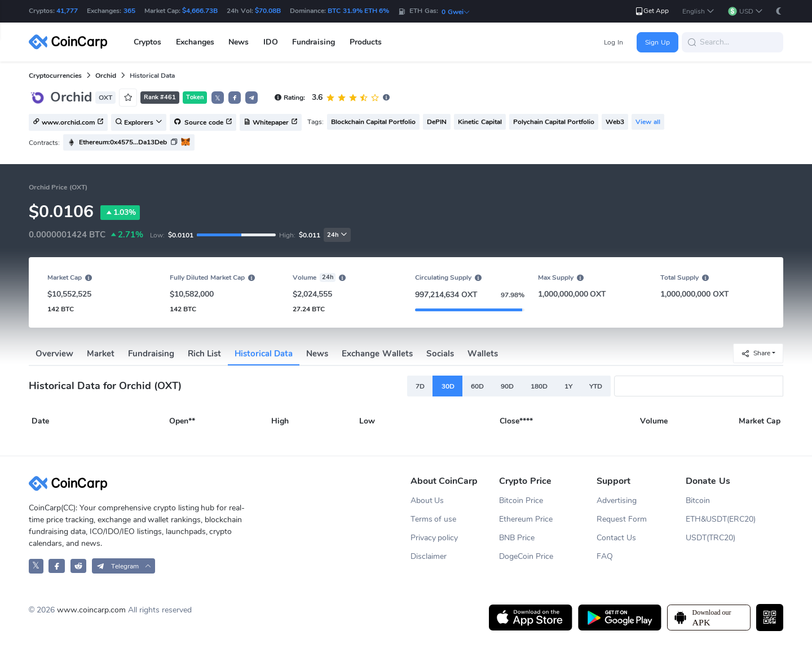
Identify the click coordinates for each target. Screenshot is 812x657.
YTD (596, 386)
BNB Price (517, 538)
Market (101, 354)
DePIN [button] (437, 122)
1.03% (120, 213)
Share (756, 353)
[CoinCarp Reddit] (79, 566)
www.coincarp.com (91, 610)
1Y (568, 386)
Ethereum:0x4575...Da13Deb (123, 142)
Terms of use (434, 519)
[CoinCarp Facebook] (57, 566)
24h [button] (337, 235)
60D (477, 386)
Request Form (622, 519)
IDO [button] (271, 42)
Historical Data (264, 354)
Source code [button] (203, 123)
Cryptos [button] (147, 42)
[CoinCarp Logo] (71, 42)
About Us (427, 501)
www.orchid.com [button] (68, 123)
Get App (652, 11)
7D (420, 386)
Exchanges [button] (195, 42)
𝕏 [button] (218, 98)
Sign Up (657, 42)
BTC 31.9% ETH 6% (358, 11)
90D (507, 386)
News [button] (239, 42)
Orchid (106, 76)
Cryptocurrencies (55, 76)
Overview (54, 354)
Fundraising (151, 354)
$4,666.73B (200, 11)
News (317, 354)
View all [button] (648, 122)
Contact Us (616, 538)
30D (448, 386)
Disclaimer (429, 556)
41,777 (67, 11)
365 (129, 11)
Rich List (204, 354)
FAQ (605, 556)
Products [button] (366, 42)
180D (539, 386)
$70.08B (268, 11)
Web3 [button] (615, 122)
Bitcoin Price (521, 501)
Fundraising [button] (314, 42)
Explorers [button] (139, 123)
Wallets (483, 354)
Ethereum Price (526, 519)
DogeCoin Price (526, 556)
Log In (613, 42)
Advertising (617, 501)
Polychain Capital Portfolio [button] (554, 122)
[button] (698, 12)
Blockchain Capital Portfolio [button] (374, 122)
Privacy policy (434, 538)
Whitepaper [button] (271, 123)
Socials (440, 354)
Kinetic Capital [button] (480, 122)
